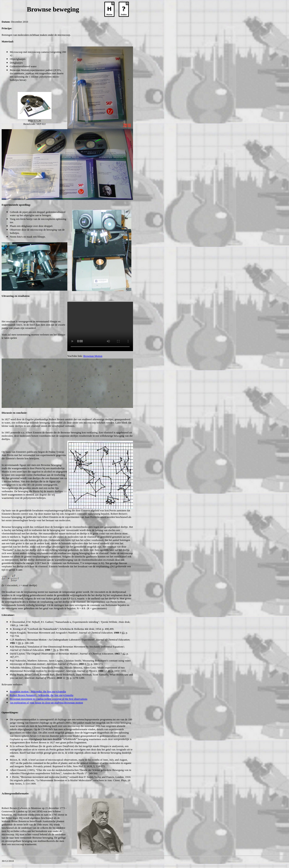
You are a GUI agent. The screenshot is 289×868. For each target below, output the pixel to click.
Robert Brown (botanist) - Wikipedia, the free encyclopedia (42, 695)
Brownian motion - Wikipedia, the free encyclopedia (38, 691)
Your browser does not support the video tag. (100, 326)
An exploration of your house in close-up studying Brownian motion (46, 703)
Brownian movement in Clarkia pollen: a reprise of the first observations (49, 699)
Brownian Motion (93, 356)
